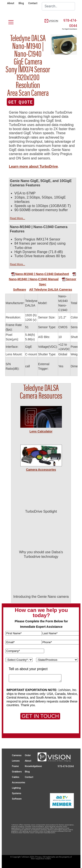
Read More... (17, 218)
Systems (17, 793)
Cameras (17, 755)
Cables (16, 777)
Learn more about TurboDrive (33, 166)
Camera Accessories (41, 470)
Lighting (16, 788)
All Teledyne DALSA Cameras (51, 290)
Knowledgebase (33, 766)
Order (28, 755)
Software (20, 290)
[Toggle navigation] (8, 21)
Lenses (16, 761)
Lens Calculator (41, 431)
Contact (33, 3)
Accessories (19, 783)
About (11, 3)
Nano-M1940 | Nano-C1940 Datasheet (40, 274)
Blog (21, 3)
